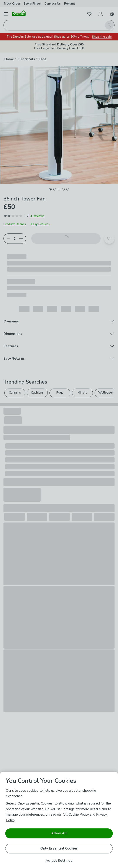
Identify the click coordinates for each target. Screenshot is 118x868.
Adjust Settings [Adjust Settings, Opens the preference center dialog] (59, 861)
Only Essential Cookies (59, 848)
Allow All (59, 833)
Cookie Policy (79, 815)
